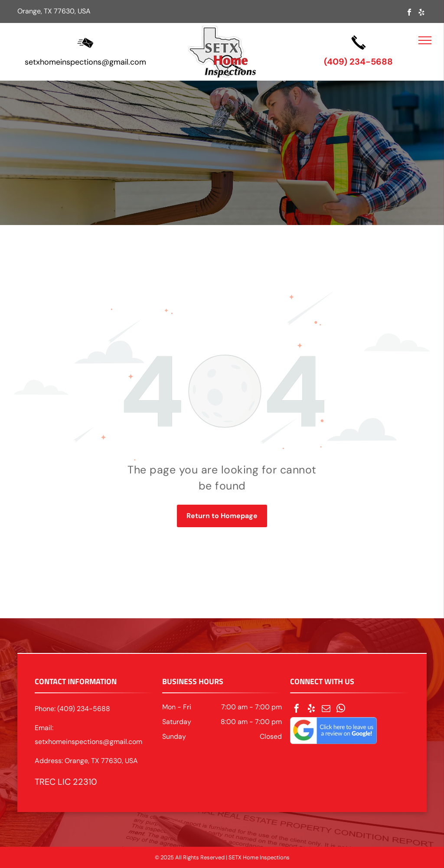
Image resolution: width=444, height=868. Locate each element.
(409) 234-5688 (358, 62)
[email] (326, 710)
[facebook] (409, 13)
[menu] (425, 40)
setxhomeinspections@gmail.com (85, 62)
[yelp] (421, 13)
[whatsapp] (341, 710)
